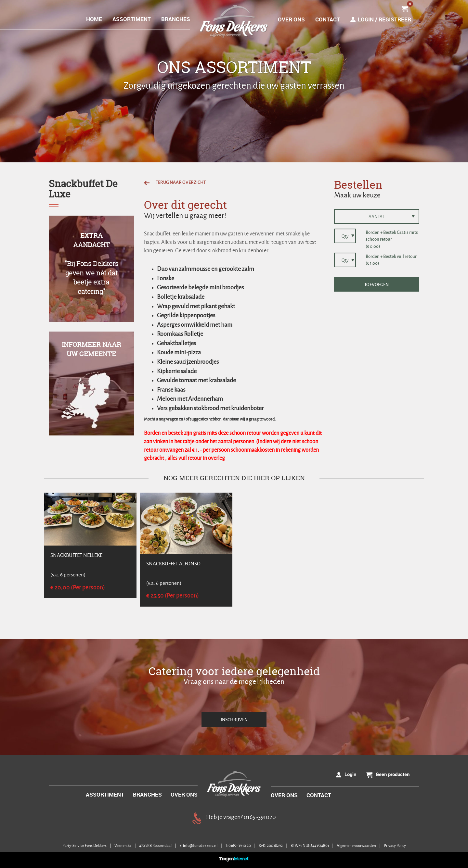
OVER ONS (291, 19)
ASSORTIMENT (132, 19)
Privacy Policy (395, 845)
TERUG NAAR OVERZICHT (175, 182)
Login (350, 774)
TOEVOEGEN (377, 284)
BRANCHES (176, 19)
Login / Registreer (384, 19)
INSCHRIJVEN (234, 719)
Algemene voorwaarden (357, 845)
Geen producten (393, 774)
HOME (94, 19)
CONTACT (328, 19)
